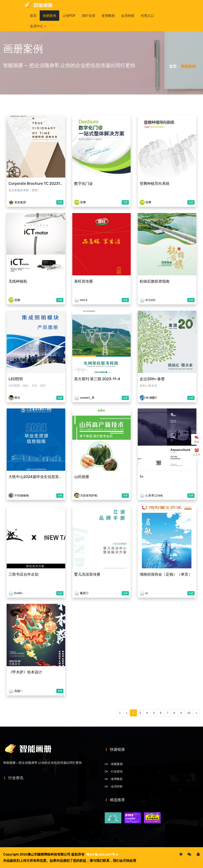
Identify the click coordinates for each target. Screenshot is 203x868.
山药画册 (81, 477)
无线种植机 (17, 281)
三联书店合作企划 (23, 574)
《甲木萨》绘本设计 (25, 672)
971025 (150, 300)
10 (189, 713)
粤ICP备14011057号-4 (103, 854)
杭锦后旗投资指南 (154, 281)
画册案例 (49, 16)
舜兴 (17, 398)
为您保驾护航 (88, 495)
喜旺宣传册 (83, 281)
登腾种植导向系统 (154, 184)
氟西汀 (84, 593)
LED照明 (15, 379)
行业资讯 (117, 771)
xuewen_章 (87, 398)
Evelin (18, 593)
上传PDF (69, 16)
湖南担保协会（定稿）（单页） (165, 574)
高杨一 (18, 691)
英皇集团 (20, 202)
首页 (33, 16)
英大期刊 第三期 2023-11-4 (97, 379)
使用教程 (108, 16)
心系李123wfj (154, 495)
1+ (141, 477)
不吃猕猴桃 (21, 495)
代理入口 (147, 16)
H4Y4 (83, 300)
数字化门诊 (83, 184)
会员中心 (38, 26)
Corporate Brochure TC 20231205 (37, 184)
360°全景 (89, 16)
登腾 (82, 202)
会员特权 (128, 16)
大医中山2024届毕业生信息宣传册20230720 (46, 477)
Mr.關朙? (151, 398)
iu (146, 593)
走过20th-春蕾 (152, 379)
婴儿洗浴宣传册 (87, 574)
